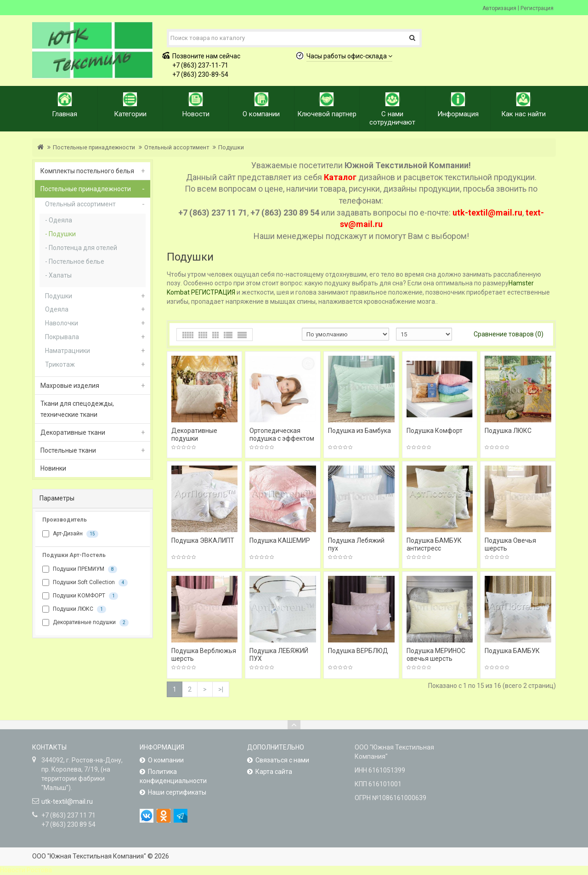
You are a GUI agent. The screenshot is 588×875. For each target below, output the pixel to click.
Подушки (231, 147)
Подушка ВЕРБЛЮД (358, 651)
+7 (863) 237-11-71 (200, 65)
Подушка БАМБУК (512, 651)
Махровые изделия (70, 386)
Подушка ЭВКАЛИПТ (203, 540)
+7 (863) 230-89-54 (200, 74)
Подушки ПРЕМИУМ (80, 569)
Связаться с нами (282, 760)
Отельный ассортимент (177, 147)
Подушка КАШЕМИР (280, 540)
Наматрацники (68, 351)
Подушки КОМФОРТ (80, 596)
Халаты (60, 275)
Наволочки (62, 323)
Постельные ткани (68, 450)
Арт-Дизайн (70, 534)
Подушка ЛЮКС (508, 431)
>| (221, 689)
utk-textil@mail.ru (67, 801)
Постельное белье (76, 261)
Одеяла (60, 220)
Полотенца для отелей (83, 248)
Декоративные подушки (85, 623)
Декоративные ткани (73, 432)
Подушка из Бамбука (359, 431)
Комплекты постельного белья (87, 171)
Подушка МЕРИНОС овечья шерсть (436, 655)
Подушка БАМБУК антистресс (434, 544)
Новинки (53, 468)
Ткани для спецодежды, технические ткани (77, 409)
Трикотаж (60, 364)
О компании (166, 760)
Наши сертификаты (177, 792)
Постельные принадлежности (94, 147)
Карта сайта (274, 772)
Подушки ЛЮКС (74, 609)
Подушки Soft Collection (85, 583)
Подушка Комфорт (435, 431)
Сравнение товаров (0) (509, 334)
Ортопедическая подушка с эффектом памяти (282, 438)
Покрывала (62, 337)
